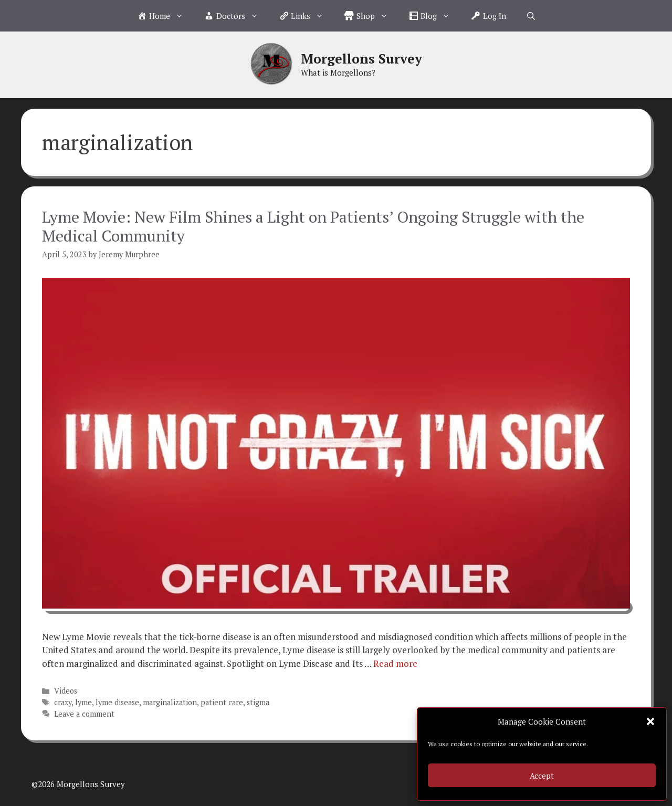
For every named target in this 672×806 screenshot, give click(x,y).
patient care (222, 702)
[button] (650, 721)
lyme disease (117, 702)
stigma (258, 702)
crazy (63, 702)
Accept (542, 776)
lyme (83, 702)
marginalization (170, 702)
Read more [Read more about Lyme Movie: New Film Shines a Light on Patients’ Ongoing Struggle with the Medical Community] (395, 663)
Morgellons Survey (361, 59)
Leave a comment (84, 714)
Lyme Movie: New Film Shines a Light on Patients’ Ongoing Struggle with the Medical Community (313, 226)
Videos (66, 691)
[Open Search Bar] (531, 16)
